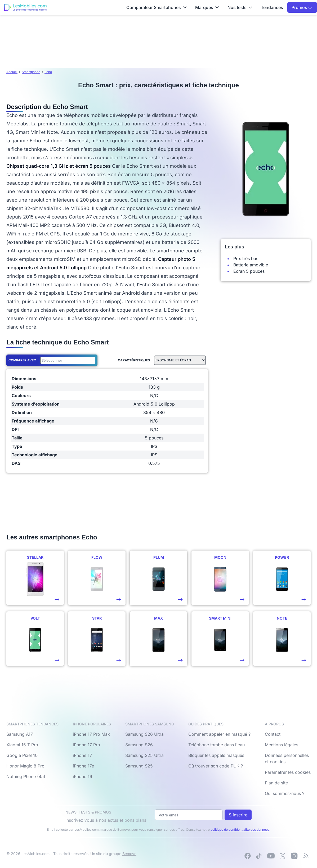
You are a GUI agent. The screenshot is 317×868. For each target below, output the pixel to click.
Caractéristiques (134, 360)
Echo (48, 72)
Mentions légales (282, 745)
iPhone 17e (83, 766)
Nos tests (240, 7)
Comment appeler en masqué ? (219, 734)
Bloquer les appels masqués (216, 755)
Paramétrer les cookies (288, 772)
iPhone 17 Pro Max (91, 734)
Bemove (129, 854)
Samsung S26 (139, 745)
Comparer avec (22, 360)
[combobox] (67, 360)
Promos (302, 7)
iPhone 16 (82, 776)
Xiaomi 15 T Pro (22, 745)
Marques (207, 7)
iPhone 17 (82, 755)
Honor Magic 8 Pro (25, 766)
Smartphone (31, 72)
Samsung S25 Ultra (144, 755)
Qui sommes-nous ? (285, 793)
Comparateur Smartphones (157, 7)
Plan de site (276, 783)
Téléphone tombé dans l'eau (216, 745)
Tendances (272, 7)
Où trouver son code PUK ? (216, 766)
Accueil (12, 72)
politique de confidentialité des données (240, 830)
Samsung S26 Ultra (144, 734)
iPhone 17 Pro (86, 745)
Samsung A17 (20, 734)
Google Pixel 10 (22, 755)
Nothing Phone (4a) (26, 776)
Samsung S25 (139, 766)
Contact (273, 734)
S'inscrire (238, 815)
